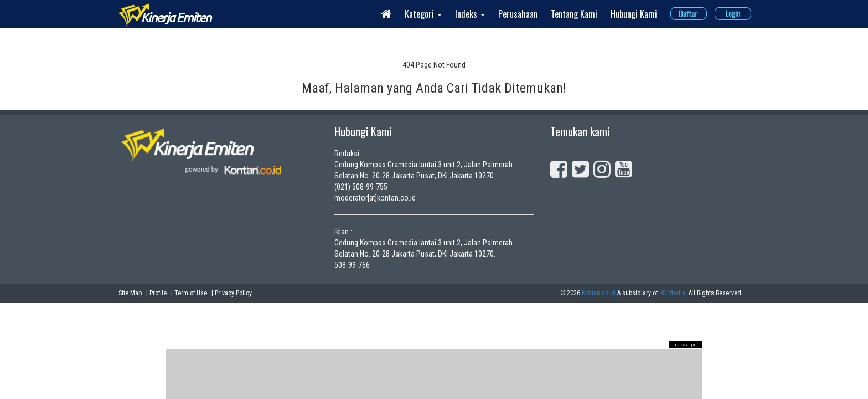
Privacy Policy (233, 293)
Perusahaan (518, 14)
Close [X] (686, 345)
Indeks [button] (470, 14)
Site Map (130, 293)
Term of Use (191, 293)
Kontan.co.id (599, 293)
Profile (158, 293)
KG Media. (673, 293)
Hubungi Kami (634, 14)
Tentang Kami (574, 14)
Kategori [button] (423, 14)
